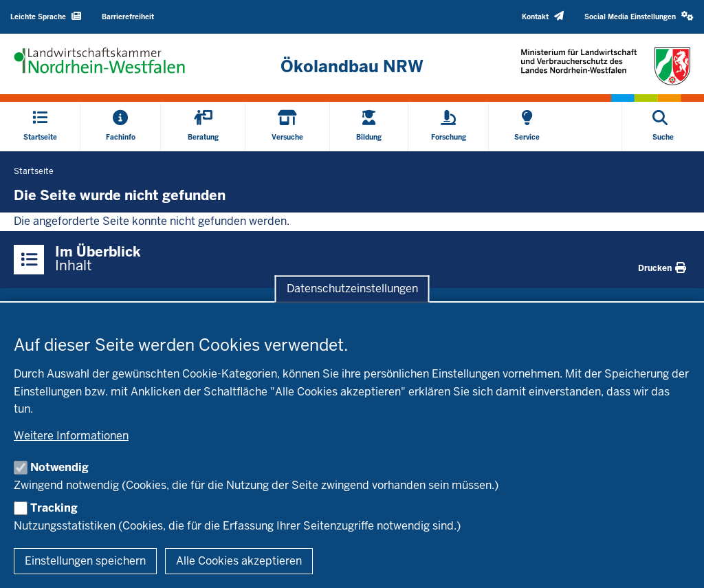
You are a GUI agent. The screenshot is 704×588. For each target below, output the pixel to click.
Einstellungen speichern (85, 561)
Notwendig (59, 467)
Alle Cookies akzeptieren (239, 561)
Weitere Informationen (71, 436)
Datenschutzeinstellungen (352, 288)
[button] (639, 17)
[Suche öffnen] (663, 127)
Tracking (54, 508)
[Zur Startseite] (352, 67)
